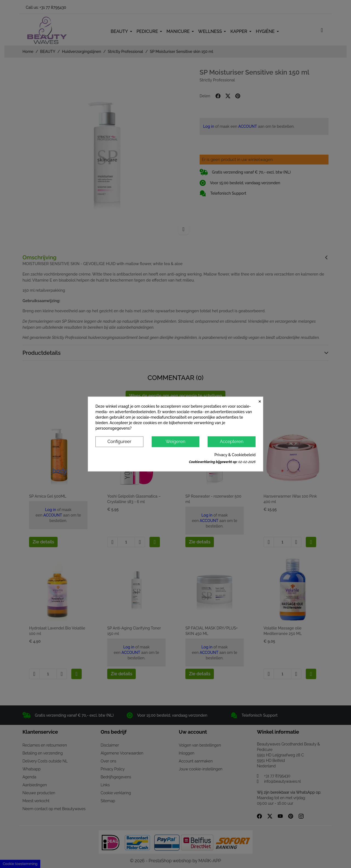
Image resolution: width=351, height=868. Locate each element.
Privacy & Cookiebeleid (235, 455)
